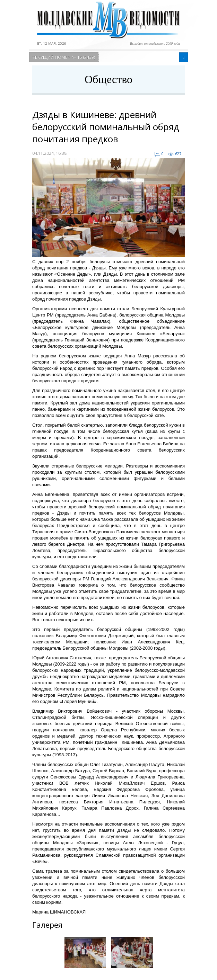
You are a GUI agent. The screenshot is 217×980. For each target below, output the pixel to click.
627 (178, 154)
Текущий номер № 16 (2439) (64, 57)
